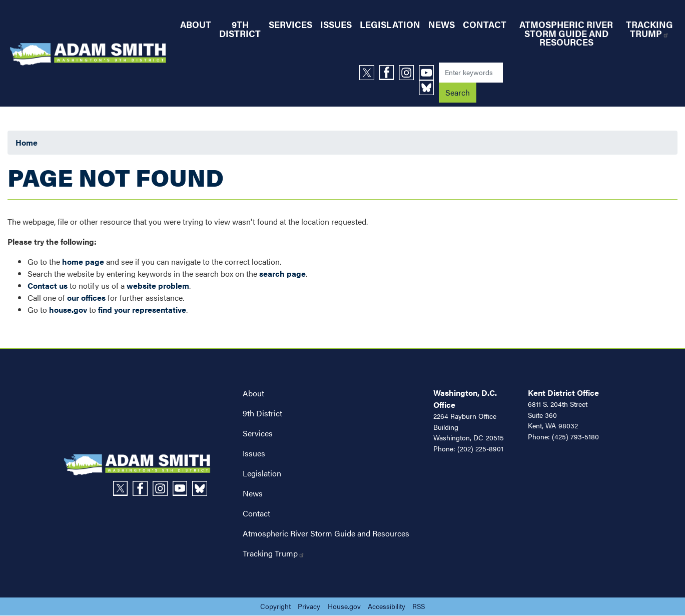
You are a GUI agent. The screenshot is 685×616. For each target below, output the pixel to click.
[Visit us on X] (369, 73)
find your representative (142, 310)
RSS (419, 606)
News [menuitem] (442, 24)
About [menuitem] (196, 24)
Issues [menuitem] (336, 24)
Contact (256, 513)
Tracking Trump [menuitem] (649, 29)
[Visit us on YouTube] (429, 73)
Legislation (262, 473)
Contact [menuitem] (485, 24)
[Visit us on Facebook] (389, 73)
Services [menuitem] (290, 24)
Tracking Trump (274, 553)
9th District (262, 413)
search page (282, 273)
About (253, 393)
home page (83, 261)
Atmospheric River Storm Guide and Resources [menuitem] (566, 33)
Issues (254, 453)
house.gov (68, 310)
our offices (86, 297)
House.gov (344, 606)
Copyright (275, 606)
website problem (158, 285)
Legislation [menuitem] (390, 24)
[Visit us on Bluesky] (429, 88)
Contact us (48, 285)
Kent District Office (563, 393)
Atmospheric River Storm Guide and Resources (326, 533)
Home (27, 142)
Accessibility (387, 606)
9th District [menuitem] (240, 29)
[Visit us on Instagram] (409, 73)
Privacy (309, 606)
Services (258, 433)
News (253, 493)
